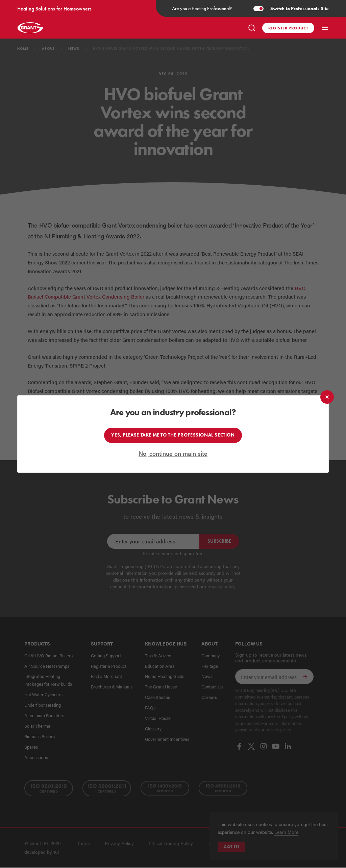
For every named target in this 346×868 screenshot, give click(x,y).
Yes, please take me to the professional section (173, 435)
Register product (288, 28)
